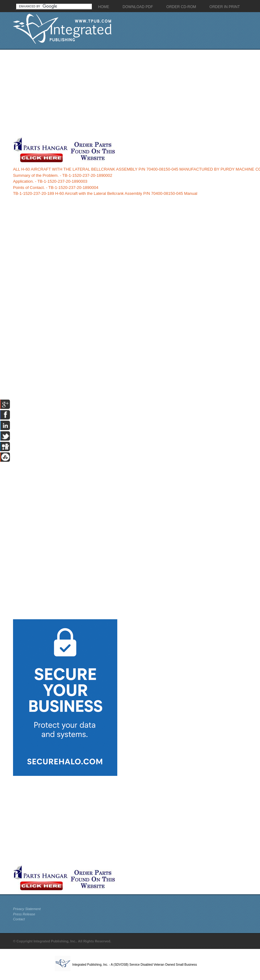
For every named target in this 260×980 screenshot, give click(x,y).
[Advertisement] (119, 93)
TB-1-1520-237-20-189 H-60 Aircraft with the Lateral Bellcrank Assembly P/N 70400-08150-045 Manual (105, 193)
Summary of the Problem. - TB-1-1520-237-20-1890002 (63, 175)
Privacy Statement (27, 909)
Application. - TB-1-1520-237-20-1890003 (50, 181)
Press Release (24, 914)
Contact (19, 919)
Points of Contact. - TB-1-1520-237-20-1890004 (56, 188)
